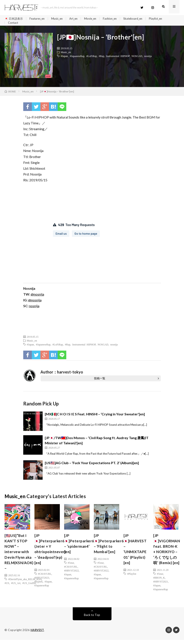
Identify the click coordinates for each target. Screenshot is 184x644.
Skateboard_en (141, 19)
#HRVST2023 (42, 582)
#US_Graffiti (29, 588)
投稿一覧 (100, 380)
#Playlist (132, 578)
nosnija (148, 58)
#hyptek (39, 586)
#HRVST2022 (71, 574)
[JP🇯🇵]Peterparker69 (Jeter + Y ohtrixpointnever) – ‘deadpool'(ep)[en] (51, 552)
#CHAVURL (45, 578)
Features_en (39, 19)
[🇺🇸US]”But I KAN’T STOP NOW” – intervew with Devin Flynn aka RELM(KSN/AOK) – (20, 555)
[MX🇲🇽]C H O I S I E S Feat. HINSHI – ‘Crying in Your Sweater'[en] (95, 416)
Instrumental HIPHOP (118, 58)
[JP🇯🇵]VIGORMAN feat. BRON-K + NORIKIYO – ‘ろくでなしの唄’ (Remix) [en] (168, 552)
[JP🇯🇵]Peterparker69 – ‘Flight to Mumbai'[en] (111, 547)
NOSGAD (137, 58)
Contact (14, 24)
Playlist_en (165, 19)
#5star (71, 566)
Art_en (78, 19)
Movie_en (96, 19)
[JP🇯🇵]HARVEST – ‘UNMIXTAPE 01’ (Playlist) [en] (136, 552)
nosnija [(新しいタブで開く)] (34, 308)
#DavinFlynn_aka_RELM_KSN (25, 584)
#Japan (64, 58)
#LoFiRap (92, 58)
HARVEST (38, 634)
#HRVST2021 (161, 586)
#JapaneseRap (77, 58)
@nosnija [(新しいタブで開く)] (37, 296)
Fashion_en (117, 19)
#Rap (101, 58)
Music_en (61, 19)
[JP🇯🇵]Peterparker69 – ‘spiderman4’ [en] (81, 547)
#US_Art (16, 588)
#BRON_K (159, 582)
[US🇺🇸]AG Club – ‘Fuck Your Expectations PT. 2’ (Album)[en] (92, 465)
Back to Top (92, 619)
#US (7, 588)
